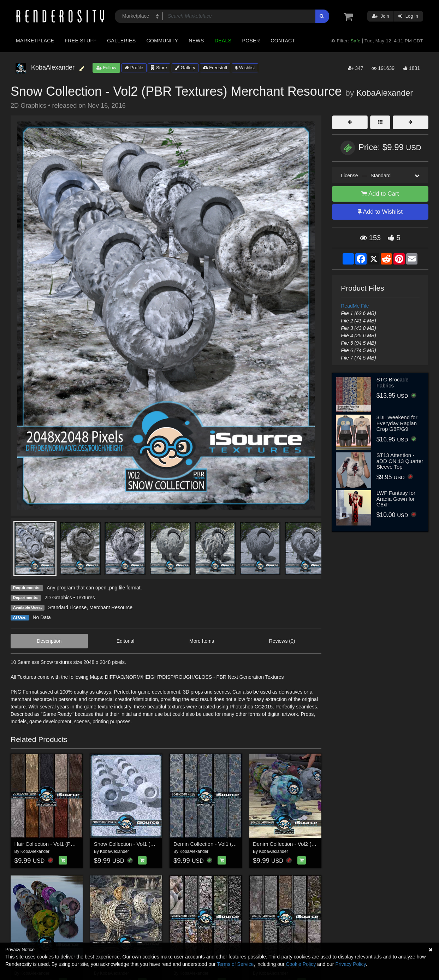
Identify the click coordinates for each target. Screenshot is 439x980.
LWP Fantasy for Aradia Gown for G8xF (396, 499)
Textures (86, 598)
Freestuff (215, 68)
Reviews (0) (282, 641)
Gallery (185, 68)
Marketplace (35, 41)
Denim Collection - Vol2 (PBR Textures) (299, 844)
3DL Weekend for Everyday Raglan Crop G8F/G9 (397, 423)
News (196, 41)
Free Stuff (81, 41)
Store (159, 68)
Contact (283, 41)
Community (162, 41)
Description (49, 641)
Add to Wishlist (380, 212)
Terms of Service (235, 964)
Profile (134, 68)
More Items (202, 641)
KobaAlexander (385, 93)
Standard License (67, 607)
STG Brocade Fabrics (393, 382)
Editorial (126, 641)
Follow (106, 68)
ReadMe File (355, 306)
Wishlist (245, 68)
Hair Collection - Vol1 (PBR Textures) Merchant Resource (82, 844)
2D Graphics (58, 598)
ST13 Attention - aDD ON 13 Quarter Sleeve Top (400, 461)
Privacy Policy (350, 964)
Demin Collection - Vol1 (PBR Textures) (220, 844)
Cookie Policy (301, 964)
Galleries (121, 41)
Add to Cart (380, 194)
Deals (223, 41)
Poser (251, 41)
